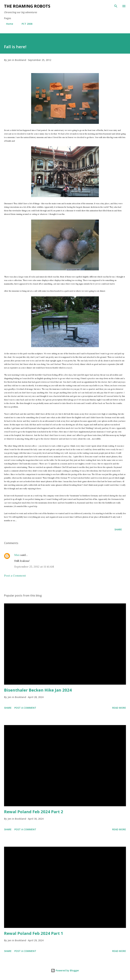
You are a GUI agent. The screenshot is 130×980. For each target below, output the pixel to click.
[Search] (116, 6)
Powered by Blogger (65, 970)
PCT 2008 (25, 24)
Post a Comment (15, 576)
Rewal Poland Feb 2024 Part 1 (34, 933)
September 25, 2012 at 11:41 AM (34, 567)
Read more (119, 708)
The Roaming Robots (27, 6)
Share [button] (118, 529)
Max (17, 555)
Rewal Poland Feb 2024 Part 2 (34, 812)
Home (8, 24)
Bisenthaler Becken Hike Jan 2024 (38, 690)
